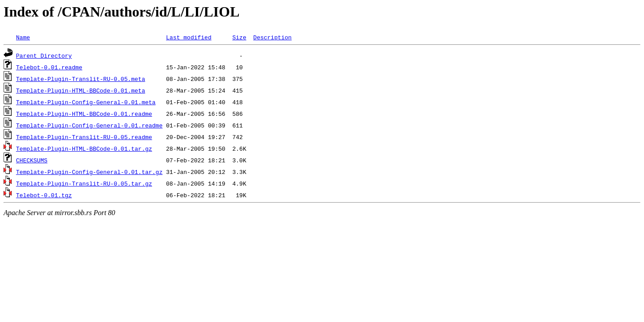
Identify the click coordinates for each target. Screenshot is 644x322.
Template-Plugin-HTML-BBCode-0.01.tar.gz (84, 148)
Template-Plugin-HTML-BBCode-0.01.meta (81, 90)
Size (239, 37)
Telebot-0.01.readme (49, 67)
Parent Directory (44, 55)
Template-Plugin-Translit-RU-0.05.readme (84, 137)
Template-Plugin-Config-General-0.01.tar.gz (89, 172)
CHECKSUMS (32, 160)
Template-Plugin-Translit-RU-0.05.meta (81, 79)
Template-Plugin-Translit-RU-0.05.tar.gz (84, 183)
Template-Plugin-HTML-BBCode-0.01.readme (84, 114)
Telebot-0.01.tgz (44, 195)
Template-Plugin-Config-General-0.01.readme (89, 125)
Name (23, 37)
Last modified (189, 37)
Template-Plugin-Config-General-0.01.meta (86, 102)
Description (272, 37)
